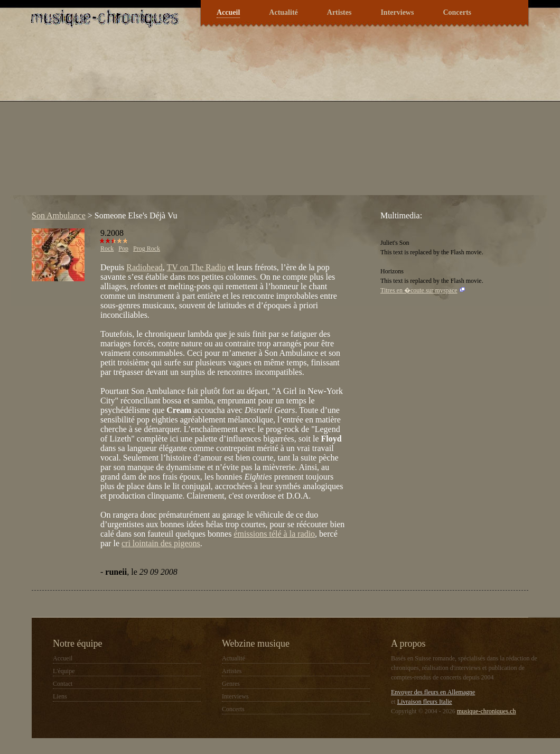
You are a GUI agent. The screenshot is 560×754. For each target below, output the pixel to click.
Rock (107, 249)
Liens (60, 696)
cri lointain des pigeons (161, 543)
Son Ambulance (59, 215)
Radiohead (144, 267)
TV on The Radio (196, 267)
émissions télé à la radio (274, 534)
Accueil (228, 12)
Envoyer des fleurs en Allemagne (433, 692)
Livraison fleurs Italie (425, 702)
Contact (63, 684)
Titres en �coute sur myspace (419, 290)
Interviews (397, 12)
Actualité (283, 12)
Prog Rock (147, 249)
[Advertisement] (195, 121)
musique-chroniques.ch (487, 711)
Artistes (339, 12)
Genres (231, 684)
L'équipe (64, 671)
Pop (123, 249)
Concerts (457, 12)
